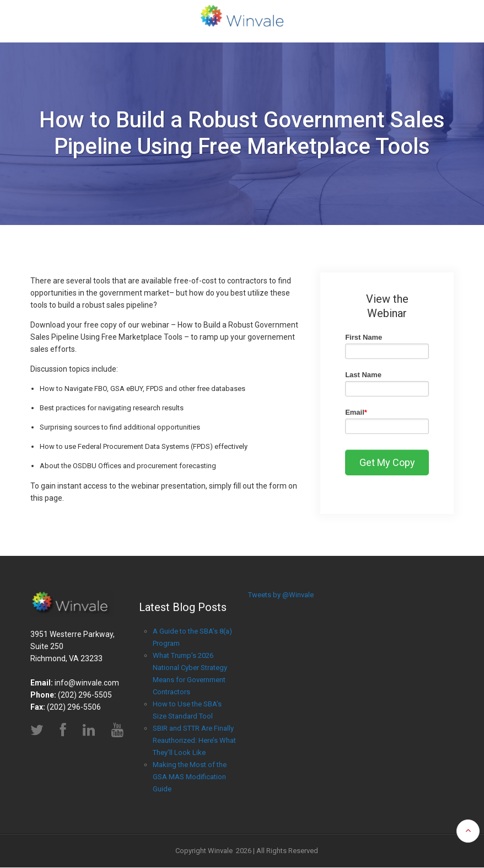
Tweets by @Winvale (281, 595)
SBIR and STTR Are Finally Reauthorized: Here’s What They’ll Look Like (194, 740)
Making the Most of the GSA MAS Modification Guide (190, 777)
